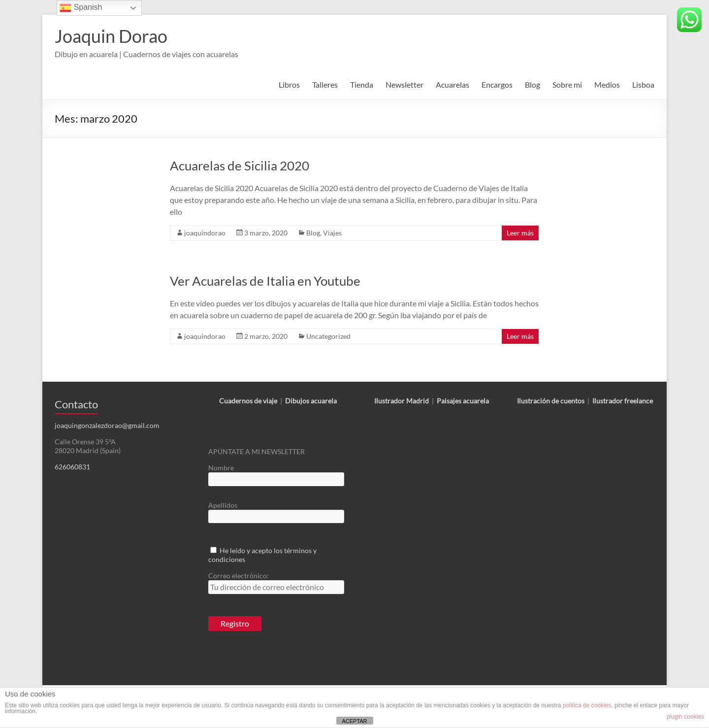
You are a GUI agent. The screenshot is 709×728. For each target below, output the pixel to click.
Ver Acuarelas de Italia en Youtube (265, 281)
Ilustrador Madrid (402, 401)
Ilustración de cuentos (551, 401)
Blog (532, 84)
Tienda (362, 84)
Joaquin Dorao (111, 36)
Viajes (332, 233)
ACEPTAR (354, 721)
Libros (289, 84)
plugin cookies (685, 717)
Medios (607, 84)
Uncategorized (328, 336)
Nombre (221, 468)
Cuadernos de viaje (248, 401)
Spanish (81, 8)
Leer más (520, 233)
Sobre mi (567, 84)
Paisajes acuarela (463, 401)
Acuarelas (452, 84)
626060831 (72, 467)
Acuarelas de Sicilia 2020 (240, 165)
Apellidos (223, 505)
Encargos (497, 84)
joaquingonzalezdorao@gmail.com (107, 425)
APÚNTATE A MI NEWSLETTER (257, 451)
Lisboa (643, 84)
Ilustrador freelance (623, 401)
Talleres (325, 84)
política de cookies (587, 705)
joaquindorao (205, 233)
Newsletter (404, 84)
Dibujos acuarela (311, 401)
